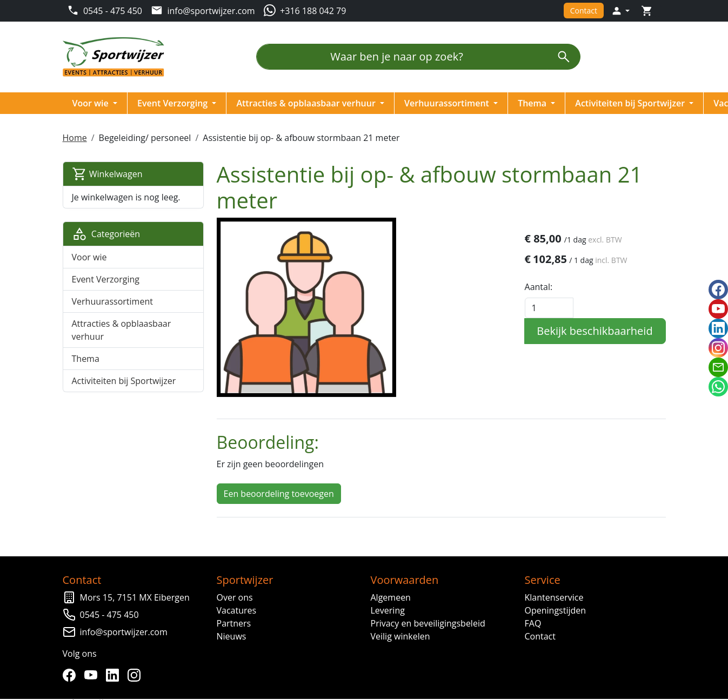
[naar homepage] (117, 57)
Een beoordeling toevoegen (279, 493)
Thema (534, 103)
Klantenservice (554, 596)
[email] (718, 367)
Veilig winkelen (400, 635)
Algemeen (391, 596)
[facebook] (72, 674)
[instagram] (137, 674)
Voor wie (92, 103)
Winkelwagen (108, 174)
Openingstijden (555, 609)
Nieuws (232, 635)
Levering (388, 609)
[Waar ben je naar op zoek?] (402, 57)
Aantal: (538, 287)
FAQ (533, 622)
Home (75, 138)
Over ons (235, 596)
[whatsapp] (718, 387)
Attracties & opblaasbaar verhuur (308, 103)
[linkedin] (115, 674)
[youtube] (93, 674)
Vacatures (237, 609)
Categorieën (107, 234)
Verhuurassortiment (449, 103)
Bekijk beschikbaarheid (594, 331)
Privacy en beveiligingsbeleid (428, 622)
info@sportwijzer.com (124, 631)
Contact (583, 11)
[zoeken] (564, 57)
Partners (234, 622)
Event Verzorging (175, 103)
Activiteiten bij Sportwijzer (632, 103)
